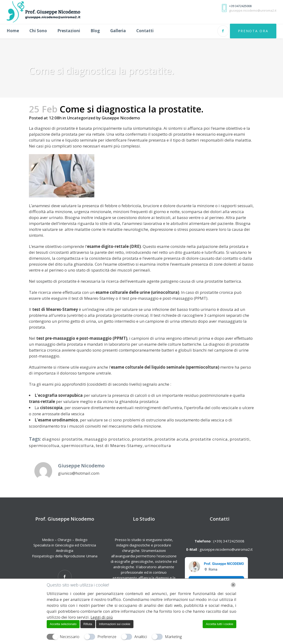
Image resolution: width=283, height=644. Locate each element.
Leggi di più (102, 617)
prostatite (142, 439)
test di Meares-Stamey (119, 445)
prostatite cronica (209, 439)
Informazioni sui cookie (115, 624)
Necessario (70, 637)
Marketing (173, 637)
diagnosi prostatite (62, 439)
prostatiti (240, 439)
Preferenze (107, 637)
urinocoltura (158, 445)
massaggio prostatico (107, 439)
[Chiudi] (233, 585)
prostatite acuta (171, 439)
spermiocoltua (44, 445)
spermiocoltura (78, 445)
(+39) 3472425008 (228, 541)
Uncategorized (81, 118)
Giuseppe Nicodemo (121, 118)
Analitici (141, 637)
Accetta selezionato (63, 624)
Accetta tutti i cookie (219, 624)
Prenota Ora (249, 31)
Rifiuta (88, 624)
